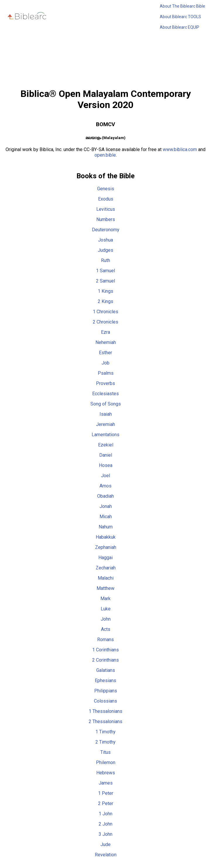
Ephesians (105, 680)
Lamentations (105, 435)
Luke (106, 609)
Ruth (105, 260)
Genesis (106, 189)
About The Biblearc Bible (182, 6)
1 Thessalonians (105, 711)
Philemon (106, 762)
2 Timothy (105, 742)
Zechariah (106, 568)
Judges (105, 250)
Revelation (106, 855)
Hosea (106, 465)
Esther (105, 353)
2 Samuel (105, 281)
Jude (105, 844)
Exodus (106, 199)
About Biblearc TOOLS (180, 17)
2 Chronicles (105, 322)
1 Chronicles (105, 312)
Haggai (105, 558)
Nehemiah (106, 342)
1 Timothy (105, 732)
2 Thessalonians (105, 721)
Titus (105, 752)
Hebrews (106, 773)
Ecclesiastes (105, 394)
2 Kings (105, 301)
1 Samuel (105, 271)
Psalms (106, 373)
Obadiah (105, 496)
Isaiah (106, 414)
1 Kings (105, 291)
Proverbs (105, 383)
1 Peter (106, 793)
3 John (105, 834)
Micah (106, 517)
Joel (105, 476)
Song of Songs (106, 404)
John (106, 619)
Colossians (105, 701)
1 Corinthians (105, 650)
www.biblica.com (180, 149)
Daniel (106, 455)
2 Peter (106, 803)
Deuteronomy (106, 230)
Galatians (106, 670)
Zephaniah (106, 547)
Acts (106, 629)
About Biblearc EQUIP (180, 27)
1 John (105, 814)
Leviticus (106, 209)
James (106, 783)
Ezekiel (106, 445)
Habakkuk (106, 537)
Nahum (106, 527)
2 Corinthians (105, 660)
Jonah (106, 506)
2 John (105, 824)
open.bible (105, 155)
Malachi (106, 578)
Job (105, 363)
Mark (105, 599)
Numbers (106, 219)
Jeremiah (105, 424)
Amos (105, 486)
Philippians (106, 691)
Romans (105, 640)
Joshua (105, 240)
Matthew (105, 588)
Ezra (105, 332)
